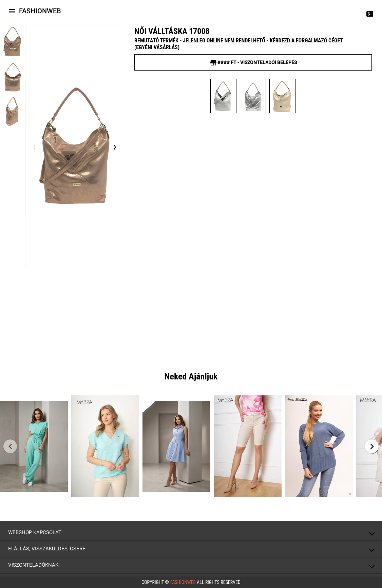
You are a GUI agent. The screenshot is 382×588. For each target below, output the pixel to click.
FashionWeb (183, 582)
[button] (191, 532)
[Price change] (370, 14)
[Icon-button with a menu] (12, 11)
